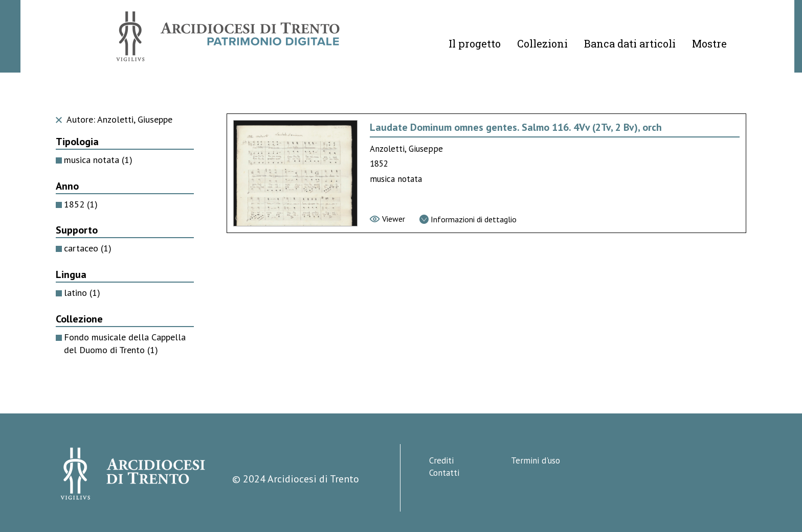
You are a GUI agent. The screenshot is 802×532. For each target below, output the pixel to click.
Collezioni (542, 43)
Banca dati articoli (630, 43)
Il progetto (475, 43)
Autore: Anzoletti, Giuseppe (114, 119)
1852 (81, 204)
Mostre (709, 43)
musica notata (98, 160)
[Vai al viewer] (387, 219)
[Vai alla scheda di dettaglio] (468, 219)
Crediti (441, 460)
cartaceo (88, 248)
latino (82, 293)
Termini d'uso (536, 460)
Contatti (444, 473)
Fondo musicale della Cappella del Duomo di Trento (125, 343)
